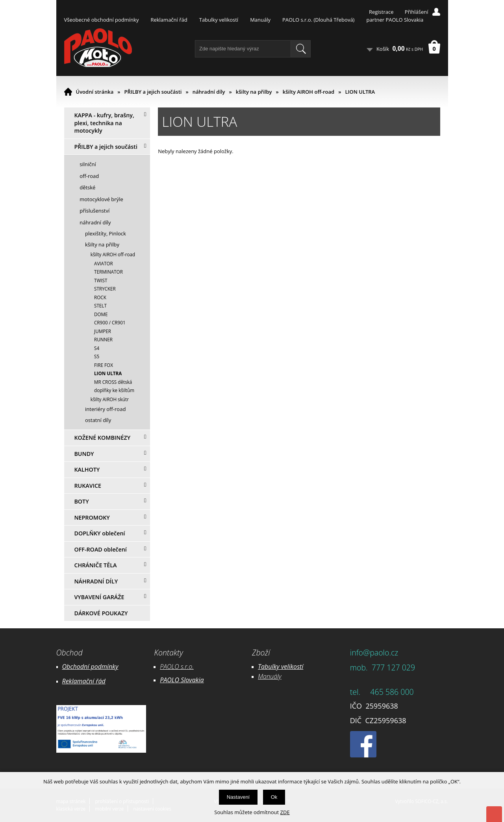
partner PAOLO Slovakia (395, 20)
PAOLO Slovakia (182, 680)
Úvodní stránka (95, 92)
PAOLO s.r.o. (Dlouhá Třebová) (318, 20)
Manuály (260, 20)
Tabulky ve (272, 666)
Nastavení (238, 797)
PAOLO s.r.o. (177, 666)
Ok (274, 797)
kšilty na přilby (254, 92)
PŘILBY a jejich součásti (153, 92)
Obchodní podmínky (90, 666)
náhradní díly (209, 92)
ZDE (285, 812)
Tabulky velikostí (219, 20)
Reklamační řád (169, 20)
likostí (295, 666)
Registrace (381, 12)
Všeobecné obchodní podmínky (102, 20)
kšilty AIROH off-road (309, 92)
